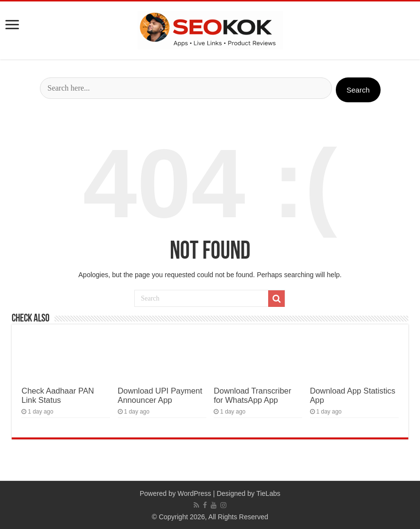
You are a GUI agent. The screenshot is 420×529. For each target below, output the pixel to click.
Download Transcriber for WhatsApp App (252, 395)
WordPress (194, 493)
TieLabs (268, 493)
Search (358, 90)
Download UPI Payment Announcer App (160, 395)
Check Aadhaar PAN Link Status (58, 395)
